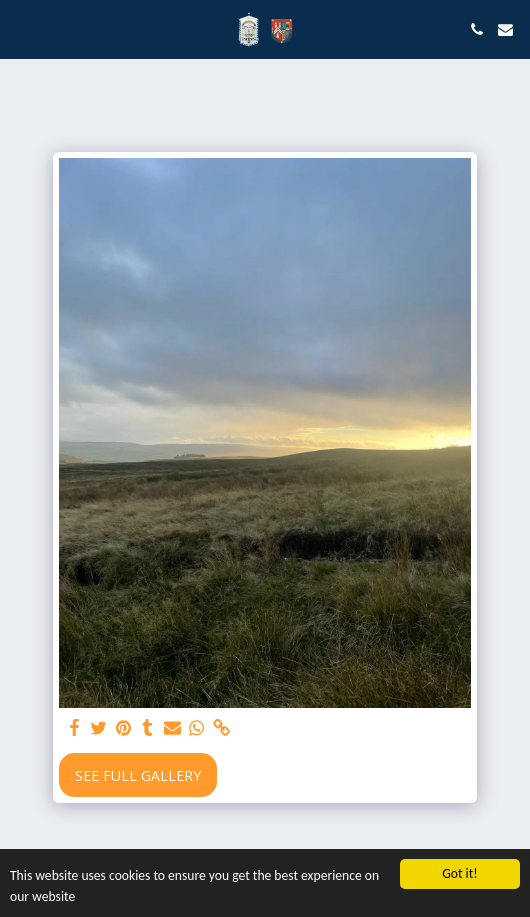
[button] (22, 28)
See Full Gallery (138, 775)
